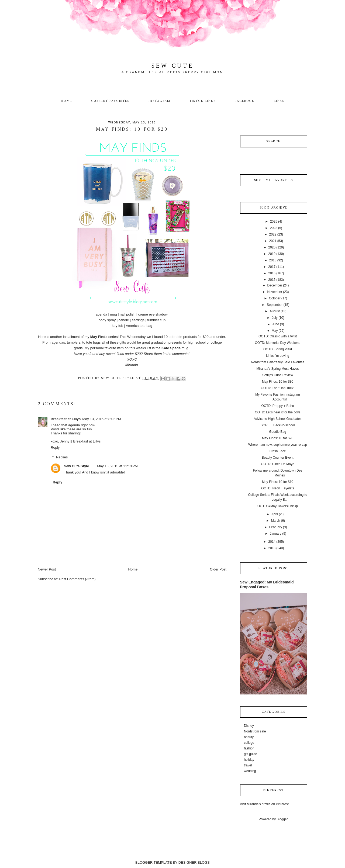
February (275, 527)
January (276, 534)
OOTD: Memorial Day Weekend (277, 343)
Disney (249, 726)
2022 (273, 234)
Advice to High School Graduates (278, 419)
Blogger (282, 819)
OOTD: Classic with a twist (278, 336)
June (275, 324)
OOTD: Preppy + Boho (277, 406)
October (275, 298)
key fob (118, 326)
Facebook (245, 101)
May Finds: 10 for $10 (278, 482)
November (275, 292)
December (275, 285)
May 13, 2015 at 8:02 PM (101, 419)
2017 (272, 267)
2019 (272, 254)
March (276, 521)
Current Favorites (110, 101)
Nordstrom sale (255, 731)
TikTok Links (202, 101)
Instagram (159, 101)
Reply (55, 447)
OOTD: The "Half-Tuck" (278, 388)
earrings (138, 320)
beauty (249, 737)
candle (124, 320)
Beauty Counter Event (277, 458)
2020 (272, 247)
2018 (273, 260)
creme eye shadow (153, 314)
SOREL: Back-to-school (278, 425)
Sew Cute (173, 66)
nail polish (127, 314)
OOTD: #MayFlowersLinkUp (278, 506)
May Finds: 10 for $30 (278, 382)
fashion (249, 748)
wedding (250, 771)
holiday (249, 760)
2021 (273, 241)
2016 (272, 273)
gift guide (251, 754)
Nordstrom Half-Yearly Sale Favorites (278, 362)
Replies (62, 457)
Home (66, 101)
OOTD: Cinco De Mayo (277, 464)
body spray (107, 320)
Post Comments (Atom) (77, 579)
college (249, 743)
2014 (272, 542)
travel (248, 765)
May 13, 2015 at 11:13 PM (117, 466)
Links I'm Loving (278, 356)
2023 (274, 228)
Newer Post (47, 569)
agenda (101, 314)
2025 (274, 222)
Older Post (218, 569)
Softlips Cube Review (278, 375)
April (275, 514)
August (275, 311)
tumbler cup (156, 320)
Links (279, 101)
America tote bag (139, 326)
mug (113, 314)
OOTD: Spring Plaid (278, 349)
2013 (272, 548)
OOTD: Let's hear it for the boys (277, 412)
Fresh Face (278, 451)
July (275, 318)
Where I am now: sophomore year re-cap (278, 445)
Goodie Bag (277, 432)
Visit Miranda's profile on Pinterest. (265, 804)
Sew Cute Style (76, 466)
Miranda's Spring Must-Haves (277, 369)
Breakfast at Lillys (66, 419)
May (275, 331)
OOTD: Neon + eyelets (278, 488)
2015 (272, 280)
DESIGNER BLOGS (194, 862)
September (275, 305)
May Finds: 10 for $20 (278, 438)
